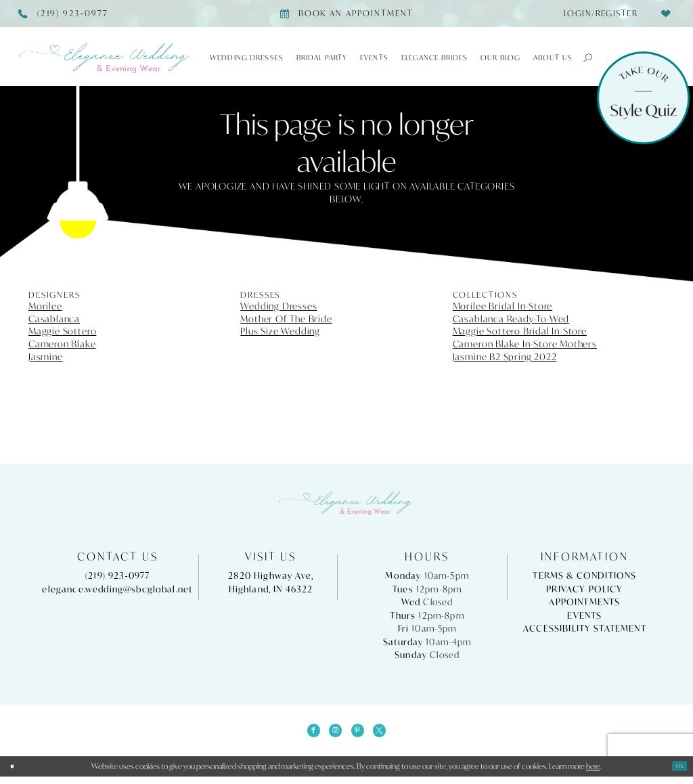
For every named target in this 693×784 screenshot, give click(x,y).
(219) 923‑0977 (118, 576)
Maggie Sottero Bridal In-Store (520, 331)
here (593, 774)
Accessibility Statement (585, 629)
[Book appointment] (346, 14)
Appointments (584, 602)
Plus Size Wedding (280, 331)
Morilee (45, 306)
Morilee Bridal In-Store (503, 306)
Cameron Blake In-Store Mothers (525, 344)
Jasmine (46, 357)
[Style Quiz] (643, 98)
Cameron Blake (62, 344)
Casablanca (54, 319)
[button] (583, 58)
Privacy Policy (584, 589)
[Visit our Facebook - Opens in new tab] (303, 734)
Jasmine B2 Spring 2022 (505, 357)
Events (584, 616)
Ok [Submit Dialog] (676, 774)
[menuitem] (597, 14)
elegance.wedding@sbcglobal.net (117, 589)
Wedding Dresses (278, 306)
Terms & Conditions (584, 576)
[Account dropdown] (597, 14)
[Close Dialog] (16, 774)
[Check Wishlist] (666, 13)
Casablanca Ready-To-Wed (511, 319)
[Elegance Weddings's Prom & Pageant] (105, 58)
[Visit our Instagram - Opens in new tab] (332, 734)
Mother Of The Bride (286, 319)
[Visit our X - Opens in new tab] (390, 734)
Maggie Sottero (62, 331)
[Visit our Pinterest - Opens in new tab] (361, 734)
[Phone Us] (64, 14)
